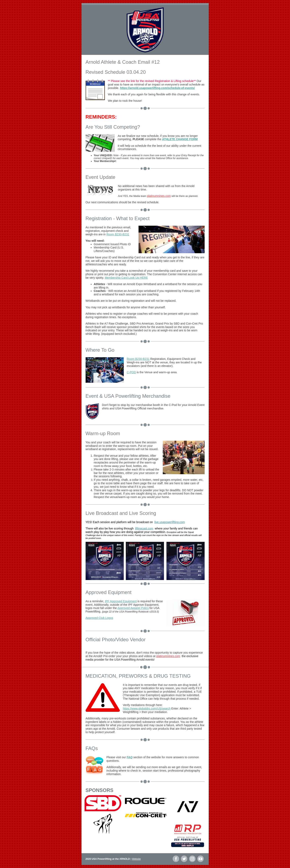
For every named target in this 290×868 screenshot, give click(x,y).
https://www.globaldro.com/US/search (147, 709)
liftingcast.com (144, 528)
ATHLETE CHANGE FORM (180, 139)
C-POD (131, 372)
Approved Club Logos (99, 618)
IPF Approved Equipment (121, 601)
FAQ (130, 757)
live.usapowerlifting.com (170, 522)
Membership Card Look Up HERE (126, 278)
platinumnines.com (159, 196)
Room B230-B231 (118, 234)
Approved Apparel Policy (133, 608)
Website (136, 859)
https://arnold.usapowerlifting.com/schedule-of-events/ (158, 88)
